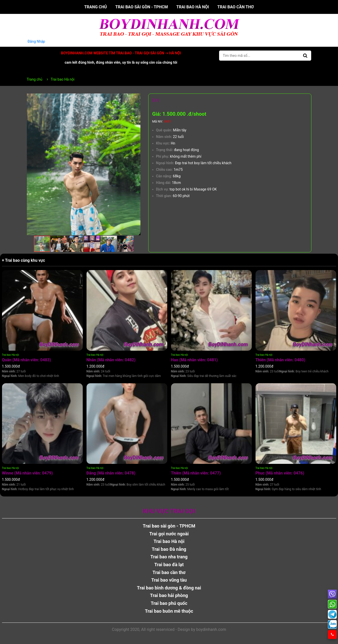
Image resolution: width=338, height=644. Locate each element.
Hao (194, 360)
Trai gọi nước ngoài (169, 534)
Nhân (111, 360)
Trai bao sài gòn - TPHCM (142, 7)
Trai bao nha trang (169, 557)
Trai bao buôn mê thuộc (169, 611)
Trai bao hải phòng (169, 595)
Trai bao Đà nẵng (169, 549)
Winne (27, 473)
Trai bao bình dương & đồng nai (169, 588)
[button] (136, 98)
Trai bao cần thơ (236, 7)
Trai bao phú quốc (169, 603)
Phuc (280, 473)
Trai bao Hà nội (193, 7)
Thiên (280, 360)
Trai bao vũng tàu (169, 580)
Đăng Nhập (36, 41)
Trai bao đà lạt (169, 565)
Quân (27, 360)
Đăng (111, 473)
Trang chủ (96, 7)
